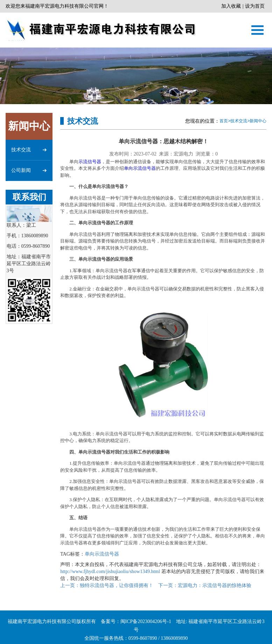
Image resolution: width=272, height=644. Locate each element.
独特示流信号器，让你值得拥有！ (107, 585)
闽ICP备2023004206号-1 (146, 632)
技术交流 (239, 121)
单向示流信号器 (140, 168)
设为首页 (255, 6)
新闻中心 (258, 121)
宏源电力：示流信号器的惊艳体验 (205, 585)
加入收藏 (231, 6)
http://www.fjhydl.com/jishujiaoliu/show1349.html (110, 571)
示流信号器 (90, 162)
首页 (224, 121)
